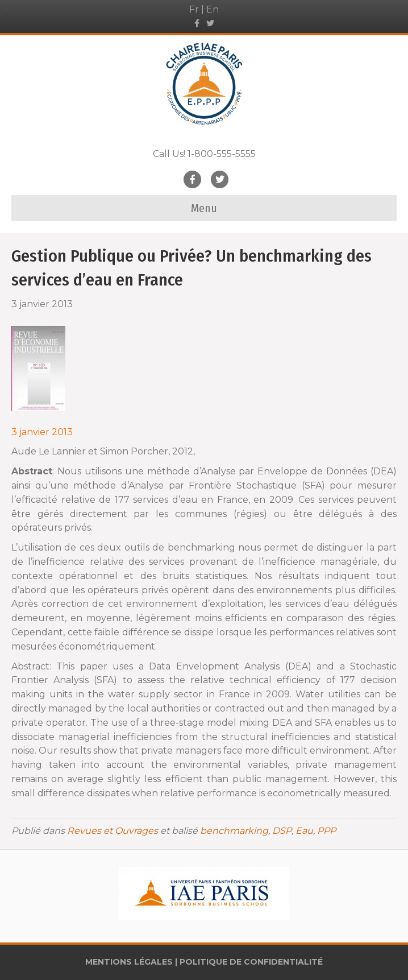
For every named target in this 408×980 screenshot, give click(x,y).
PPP (326, 831)
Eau (304, 831)
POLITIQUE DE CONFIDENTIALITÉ (251, 962)
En (213, 9)
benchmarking (234, 831)
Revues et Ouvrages (113, 831)
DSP (282, 831)
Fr (194, 9)
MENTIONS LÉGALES (129, 962)
